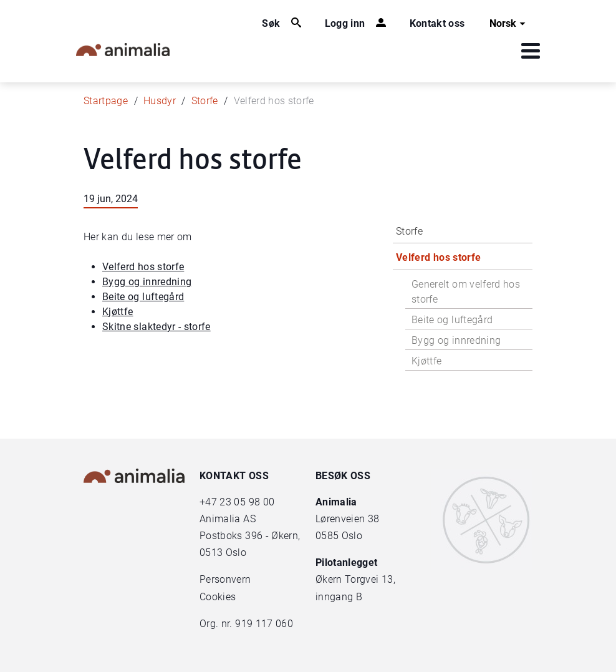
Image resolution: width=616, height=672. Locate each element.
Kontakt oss (437, 23)
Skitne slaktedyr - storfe (156, 327)
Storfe (205, 101)
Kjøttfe (118, 312)
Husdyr (160, 101)
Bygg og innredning (147, 282)
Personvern (225, 579)
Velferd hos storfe (143, 267)
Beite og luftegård (143, 297)
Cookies (218, 597)
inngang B (339, 597)
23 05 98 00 (247, 502)
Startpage (106, 101)
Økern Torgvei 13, (357, 579)
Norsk (509, 24)
